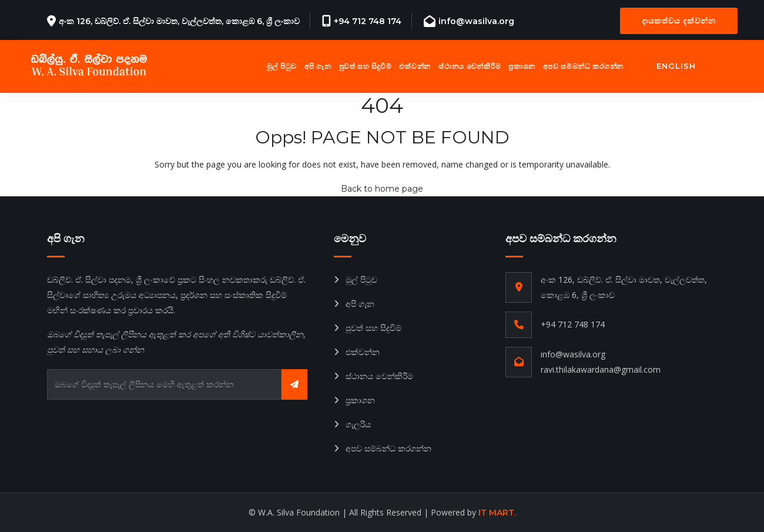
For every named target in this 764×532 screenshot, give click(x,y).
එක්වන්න (415, 66)
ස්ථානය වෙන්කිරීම (470, 66)
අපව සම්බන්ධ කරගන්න (583, 66)
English (676, 66)
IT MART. (497, 513)
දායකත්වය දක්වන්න (679, 21)
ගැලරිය (358, 424)
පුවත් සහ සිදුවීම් (366, 66)
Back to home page (382, 189)
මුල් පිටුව (282, 66)
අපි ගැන (318, 66)
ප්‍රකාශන (522, 66)
